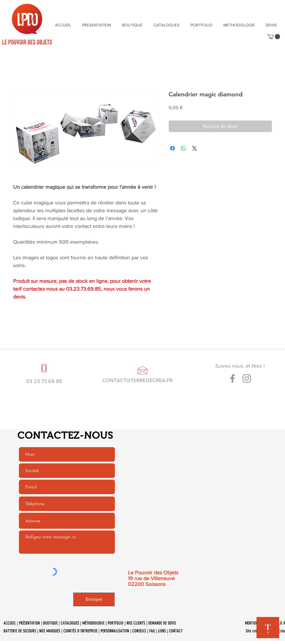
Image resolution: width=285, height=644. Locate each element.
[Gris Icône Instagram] (247, 378)
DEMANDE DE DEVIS (163, 623)
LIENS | (163, 631)
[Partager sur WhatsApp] (184, 148)
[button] (274, 37)
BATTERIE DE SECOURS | (21, 631)
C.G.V (281, 623)
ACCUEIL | (11, 623)
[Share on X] (195, 148)
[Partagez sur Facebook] (172, 148)
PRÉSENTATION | (31, 623)
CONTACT (176, 631)
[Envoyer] (94, 599)
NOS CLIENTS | (137, 623)
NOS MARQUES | (51, 631)
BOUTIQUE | (52, 623)
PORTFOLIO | (117, 623)
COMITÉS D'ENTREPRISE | (82, 631)
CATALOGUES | (72, 623)
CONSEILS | (141, 631)
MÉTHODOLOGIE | (95, 623)
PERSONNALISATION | (116, 631)
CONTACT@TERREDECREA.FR (138, 380)
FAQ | (154, 631)
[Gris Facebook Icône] (233, 378)
